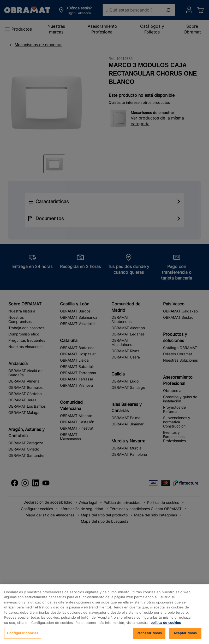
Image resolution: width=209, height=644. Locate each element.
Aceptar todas (185, 633)
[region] (105, 614)
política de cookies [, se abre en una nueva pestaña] (166, 623)
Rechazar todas (149, 633)
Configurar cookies (23, 633)
